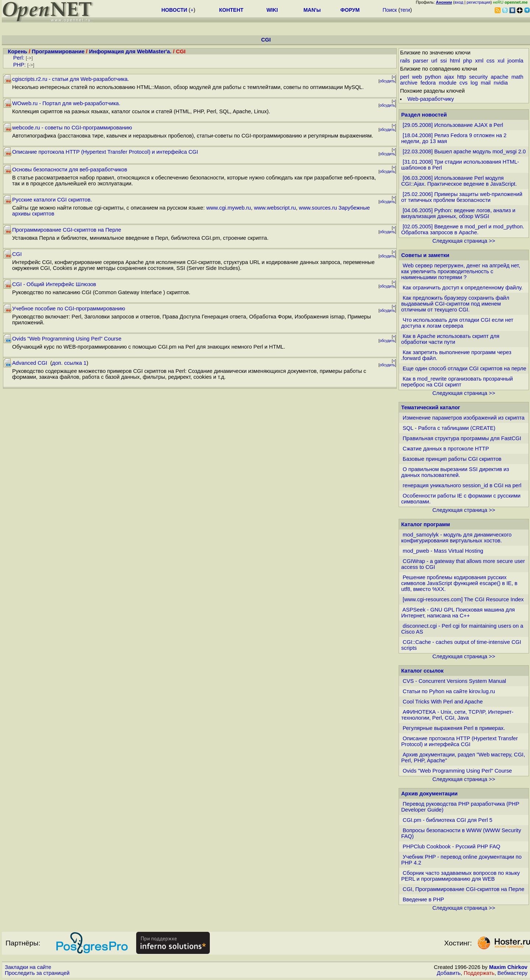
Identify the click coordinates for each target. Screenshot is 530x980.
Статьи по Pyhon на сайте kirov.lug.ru (449, 691)
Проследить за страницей (37, 973)
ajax (449, 77)
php (467, 61)
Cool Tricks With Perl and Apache (443, 702)
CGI (17, 254)
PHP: (20, 65)
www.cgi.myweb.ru (228, 208)
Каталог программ (426, 524)
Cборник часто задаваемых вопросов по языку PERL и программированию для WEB (460, 876)
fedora (428, 83)
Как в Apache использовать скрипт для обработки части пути (450, 339)
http (462, 77)
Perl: (19, 58)
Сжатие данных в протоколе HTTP (446, 449)
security (478, 77)
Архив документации (429, 794)
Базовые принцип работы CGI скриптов (452, 459)
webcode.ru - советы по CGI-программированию (72, 128)
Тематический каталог (431, 407)
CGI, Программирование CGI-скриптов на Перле (463, 889)
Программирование (58, 51)
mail (486, 83)
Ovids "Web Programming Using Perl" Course (67, 339)
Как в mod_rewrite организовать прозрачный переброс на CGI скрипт (457, 382)
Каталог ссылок (422, 671)
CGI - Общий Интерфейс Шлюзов (54, 284)
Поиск (390, 10)
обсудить (387, 81)
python (433, 77)
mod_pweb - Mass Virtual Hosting (443, 551)
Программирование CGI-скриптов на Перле (67, 230)
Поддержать (479, 973)
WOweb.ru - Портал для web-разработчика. (66, 103)
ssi (444, 61)
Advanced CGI (30, 363)
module (448, 83)
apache (499, 77)
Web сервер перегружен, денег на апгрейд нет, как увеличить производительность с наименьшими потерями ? (461, 271)
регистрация (479, 2)
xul (501, 61)
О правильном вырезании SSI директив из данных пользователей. (455, 472)
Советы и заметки (425, 255)
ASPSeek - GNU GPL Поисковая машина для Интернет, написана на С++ (458, 613)
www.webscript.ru (275, 208)
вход (459, 2)
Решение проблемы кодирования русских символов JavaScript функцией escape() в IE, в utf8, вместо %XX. (459, 583)
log (474, 83)
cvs (463, 83)
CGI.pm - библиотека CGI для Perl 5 (448, 820)
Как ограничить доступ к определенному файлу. (463, 288)
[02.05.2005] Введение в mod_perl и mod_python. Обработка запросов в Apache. (463, 229)
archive (409, 83)
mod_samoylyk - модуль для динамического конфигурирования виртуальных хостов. (456, 538)
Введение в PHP (423, 899)
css (491, 61)
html (455, 61)
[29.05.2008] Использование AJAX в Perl (453, 125)
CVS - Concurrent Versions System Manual (454, 681)
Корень (17, 51)
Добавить (449, 973)
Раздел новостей (424, 115)
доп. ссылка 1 (69, 363)
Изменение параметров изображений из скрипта (464, 418)
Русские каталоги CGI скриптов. (52, 200)
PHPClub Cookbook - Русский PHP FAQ (451, 847)
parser (421, 61)
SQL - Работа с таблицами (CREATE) (449, 428)
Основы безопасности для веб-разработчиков (70, 170)
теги (405, 10)
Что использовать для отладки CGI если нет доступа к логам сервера (457, 323)
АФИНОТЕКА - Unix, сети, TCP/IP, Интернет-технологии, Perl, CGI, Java (457, 715)
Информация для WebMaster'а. (130, 51)
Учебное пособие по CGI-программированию (69, 309)
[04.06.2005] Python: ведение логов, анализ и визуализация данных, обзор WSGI (458, 213)
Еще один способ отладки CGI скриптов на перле (464, 368)
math (517, 77)
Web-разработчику (431, 99)
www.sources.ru (318, 208)
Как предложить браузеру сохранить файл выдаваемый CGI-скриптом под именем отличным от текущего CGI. (455, 304)
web (417, 77)
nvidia (501, 83)
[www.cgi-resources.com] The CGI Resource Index (463, 599)
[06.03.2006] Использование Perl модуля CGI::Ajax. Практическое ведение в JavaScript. (459, 181)
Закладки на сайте (28, 967)
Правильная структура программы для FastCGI (462, 438)
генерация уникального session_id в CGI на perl (462, 485)
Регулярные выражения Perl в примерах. (454, 728)
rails (405, 61)
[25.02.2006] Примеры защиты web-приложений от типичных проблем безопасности (462, 197)
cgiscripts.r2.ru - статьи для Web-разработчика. (70, 79)
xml (479, 61)
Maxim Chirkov (508, 967)
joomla (515, 61)
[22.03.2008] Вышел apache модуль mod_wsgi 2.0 (464, 152)
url (434, 61)
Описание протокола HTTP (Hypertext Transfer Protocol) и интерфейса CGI (105, 152)
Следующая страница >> (464, 241)
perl (404, 77)
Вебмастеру (513, 973)
